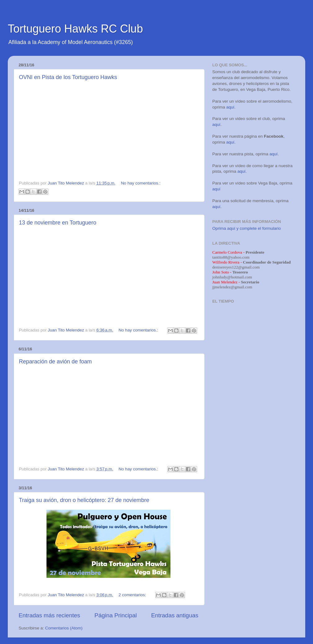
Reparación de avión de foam (55, 362)
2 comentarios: (133, 595)
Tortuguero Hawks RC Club (75, 29)
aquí (230, 107)
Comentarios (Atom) (64, 628)
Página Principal (116, 615)
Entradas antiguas (175, 615)
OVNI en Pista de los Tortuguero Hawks (68, 77)
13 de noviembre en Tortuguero (58, 223)
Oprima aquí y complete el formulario (247, 228)
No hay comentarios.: (141, 183)
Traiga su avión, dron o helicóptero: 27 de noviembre (84, 500)
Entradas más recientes (49, 615)
